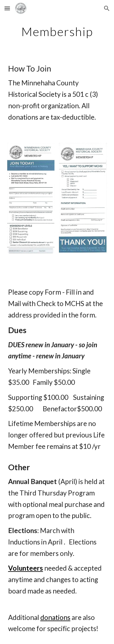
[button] (7, 8)
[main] (57, 32)
